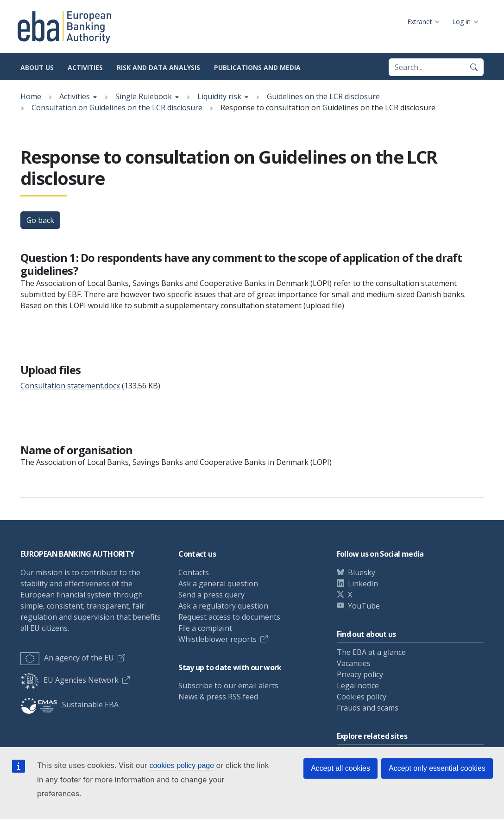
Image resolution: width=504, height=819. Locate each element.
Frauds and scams (368, 708)
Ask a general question (218, 584)
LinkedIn (363, 584)
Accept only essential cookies (437, 768)
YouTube (364, 606)
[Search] (474, 67)
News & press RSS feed (218, 697)
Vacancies (354, 663)
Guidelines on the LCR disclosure (323, 96)
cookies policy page (182, 765)
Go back (40, 220)
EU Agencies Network (69, 680)
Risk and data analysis (158, 67)
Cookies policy (362, 697)
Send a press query (211, 595)
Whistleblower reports (217, 639)
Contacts (194, 572)
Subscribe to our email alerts (228, 686)
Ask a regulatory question (223, 606)
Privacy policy (360, 674)
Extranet (420, 22)
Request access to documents (229, 617)
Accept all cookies (340, 768)
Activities (85, 67)
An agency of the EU (67, 658)
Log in (461, 22)
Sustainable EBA (69, 705)
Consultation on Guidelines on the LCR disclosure (117, 108)
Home (31, 96)
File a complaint (205, 628)
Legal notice (358, 686)
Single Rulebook (144, 96)
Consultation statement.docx (70, 386)
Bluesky (362, 572)
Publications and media (257, 67)
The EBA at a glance (371, 652)
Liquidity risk (219, 96)
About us (37, 67)
